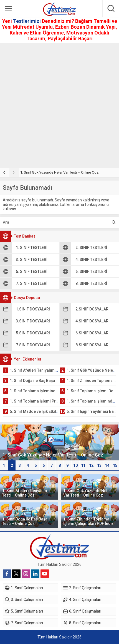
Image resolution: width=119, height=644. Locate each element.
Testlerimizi (27, 21)
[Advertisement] (59, 105)
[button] (4, 465)
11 (83, 465)
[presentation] (5, 172)
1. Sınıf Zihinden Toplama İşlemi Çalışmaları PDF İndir (88, 521)
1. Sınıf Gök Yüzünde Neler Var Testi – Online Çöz (59, 172)
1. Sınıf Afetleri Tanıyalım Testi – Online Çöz (25, 493)
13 (99, 465)
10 (75, 465)
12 (91, 465)
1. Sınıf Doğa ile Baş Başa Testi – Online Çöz (25, 521)
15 (115, 465)
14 (107, 465)
